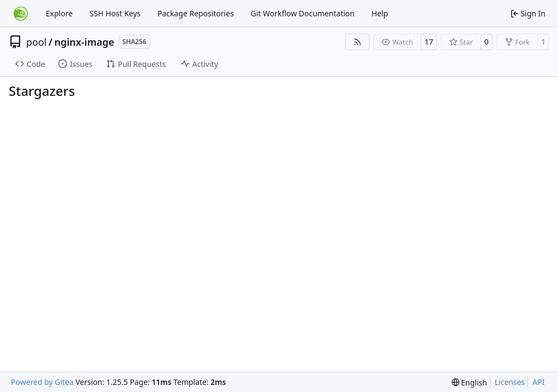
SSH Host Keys (115, 13)
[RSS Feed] (357, 42)
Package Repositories (196, 13)
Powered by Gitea (42, 382)
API (538, 382)
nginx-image (84, 42)
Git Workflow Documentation (303, 13)
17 (429, 42)
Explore (59, 13)
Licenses (510, 382)
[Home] (21, 14)
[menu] (469, 382)
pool (37, 42)
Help (380, 13)
